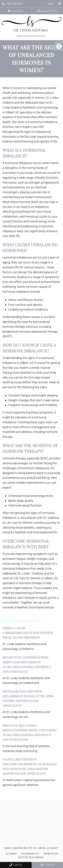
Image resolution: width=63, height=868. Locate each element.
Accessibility (30, 854)
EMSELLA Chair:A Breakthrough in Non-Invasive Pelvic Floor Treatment (28, 633)
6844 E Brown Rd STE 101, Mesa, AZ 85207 (32, 848)
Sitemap (11, 854)
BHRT (44, 458)
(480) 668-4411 (12, 4)
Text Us (47, 865)
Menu (51, 4)
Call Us (16, 865)
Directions (16, 11)
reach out (45, 598)
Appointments (47, 11)
